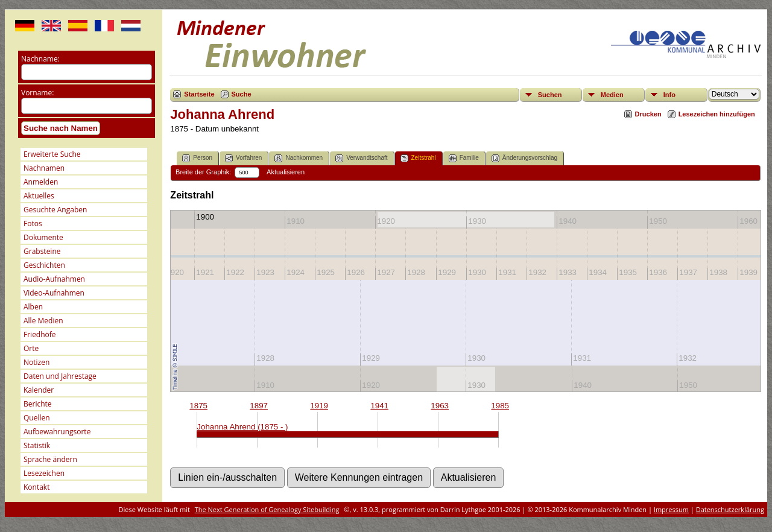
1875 (198, 406)
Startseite (199, 94)
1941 (379, 406)
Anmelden (41, 182)
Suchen (550, 95)
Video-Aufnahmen (54, 293)
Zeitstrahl (418, 158)
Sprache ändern (50, 459)
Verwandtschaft (361, 158)
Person (197, 158)
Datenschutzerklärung (730, 509)
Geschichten (44, 265)
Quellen (37, 418)
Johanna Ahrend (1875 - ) (242, 427)
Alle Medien (43, 321)
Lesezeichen (44, 473)
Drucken (648, 114)
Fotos (33, 223)
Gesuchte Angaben (55, 210)
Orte (31, 348)
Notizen (36, 362)
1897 (259, 406)
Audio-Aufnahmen (54, 279)
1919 (319, 406)
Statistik (37, 445)
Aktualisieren (286, 172)
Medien (612, 95)
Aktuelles (39, 196)
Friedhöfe (40, 334)
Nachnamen (44, 168)
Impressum (671, 509)
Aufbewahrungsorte (57, 432)
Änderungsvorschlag (524, 158)
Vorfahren (243, 158)
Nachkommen (299, 158)
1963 (440, 406)
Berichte (38, 404)
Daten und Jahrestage (60, 376)
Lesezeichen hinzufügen (717, 114)
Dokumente (43, 237)
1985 (500, 406)
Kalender (39, 390)
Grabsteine (42, 251)
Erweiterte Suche (52, 154)
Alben (33, 307)
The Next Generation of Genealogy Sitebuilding (267, 509)
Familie (464, 158)
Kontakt (36, 487)
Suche (242, 94)
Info (669, 95)
